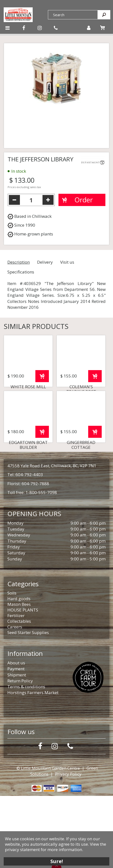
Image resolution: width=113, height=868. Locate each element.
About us (16, 735)
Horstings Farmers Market (33, 765)
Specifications (21, 272)
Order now (42, 412)
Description (19, 262)
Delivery (45, 262)
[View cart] (102, 28)
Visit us (67, 262)
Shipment (17, 747)
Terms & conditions (26, 759)
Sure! (57, 861)
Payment (16, 741)
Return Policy (20, 753)
